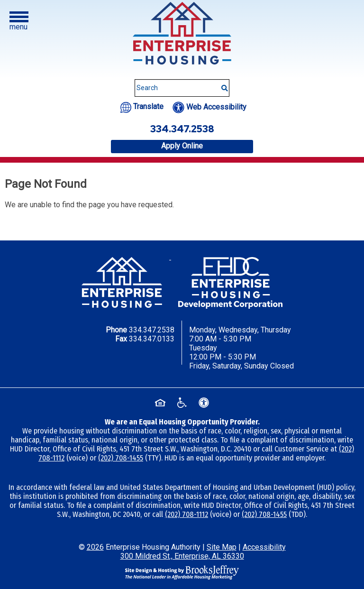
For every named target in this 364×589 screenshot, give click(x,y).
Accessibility (264, 547)
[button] (19, 21)
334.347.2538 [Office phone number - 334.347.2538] (182, 129)
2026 (95, 547)
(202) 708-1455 (121, 458)
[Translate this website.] (142, 106)
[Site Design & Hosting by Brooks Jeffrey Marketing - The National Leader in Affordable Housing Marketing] (182, 572)
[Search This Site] (182, 88)
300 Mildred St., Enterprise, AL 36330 (182, 556)
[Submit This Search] (221, 83)
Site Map (222, 547)
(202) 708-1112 (187, 514)
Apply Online (182, 146)
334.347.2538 (152, 330)
